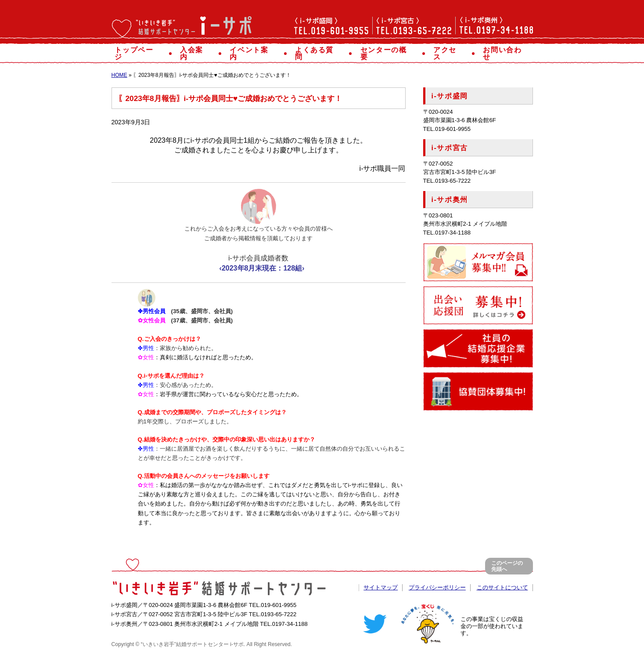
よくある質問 (318, 53)
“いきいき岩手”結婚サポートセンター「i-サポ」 (182, 29)
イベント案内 (253, 53)
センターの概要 (387, 53)
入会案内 (195, 53)
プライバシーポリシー (437, 587)
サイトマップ (381, 587)
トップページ (138, 53)
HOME (119, 75)
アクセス (449, 53)
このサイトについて (502, 587)
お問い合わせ (506, 53)
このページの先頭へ (507, 566)
